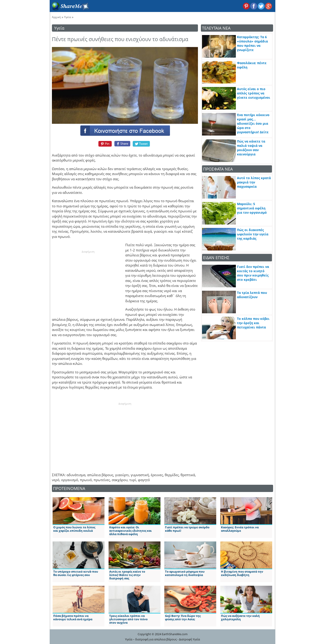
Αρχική (56, 17)
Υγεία (67, 17)
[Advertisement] (88, 282)
